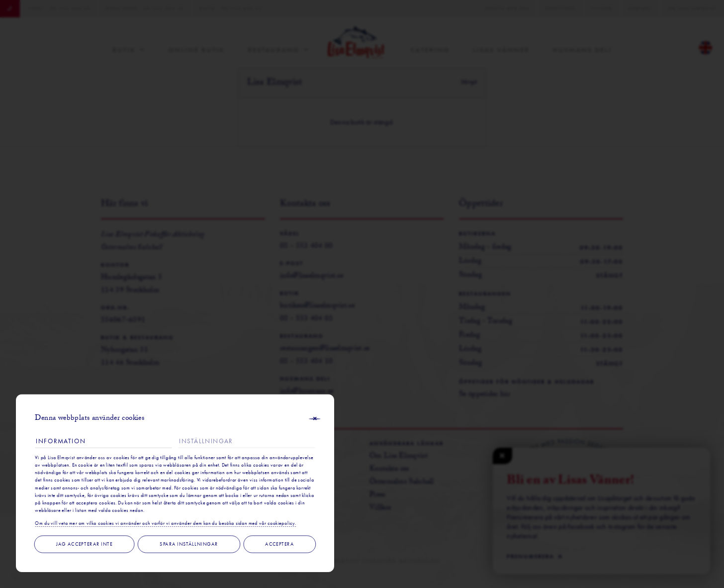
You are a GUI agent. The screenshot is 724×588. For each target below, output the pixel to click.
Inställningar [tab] (206, 441)
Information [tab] (61, 441)
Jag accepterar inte (85, 544)
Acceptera (279, 544)
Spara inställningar (189, 544)
